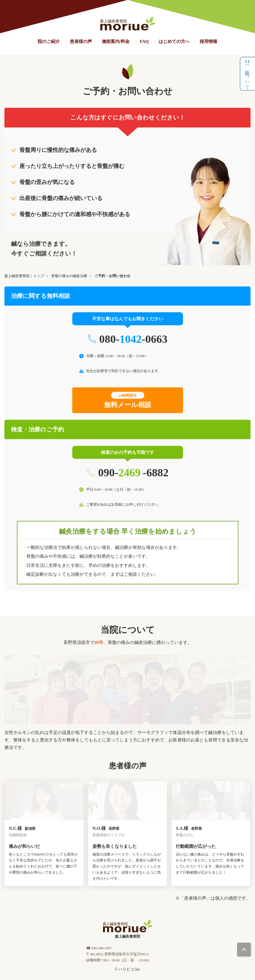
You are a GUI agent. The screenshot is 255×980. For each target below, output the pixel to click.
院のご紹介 (49, 41)
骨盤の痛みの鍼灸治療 (69, 276)
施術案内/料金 (116, 41)
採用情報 (208, 41)
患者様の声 (81, 41)
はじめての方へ (174, 41)
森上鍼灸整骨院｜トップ (24, 276)
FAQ (144, 41)
